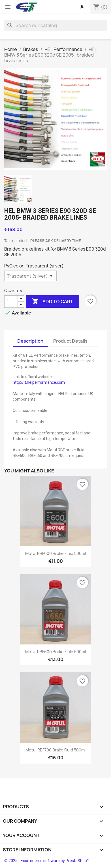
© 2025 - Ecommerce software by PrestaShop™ (47, 861)
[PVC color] (30, 276)
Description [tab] (30, 341)
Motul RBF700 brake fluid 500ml (55, 750)
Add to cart (53, 302)
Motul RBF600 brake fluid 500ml (55, 553)
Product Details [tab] (70, 341)
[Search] (55, 25)
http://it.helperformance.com (39, 382)
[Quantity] (11, 302)
